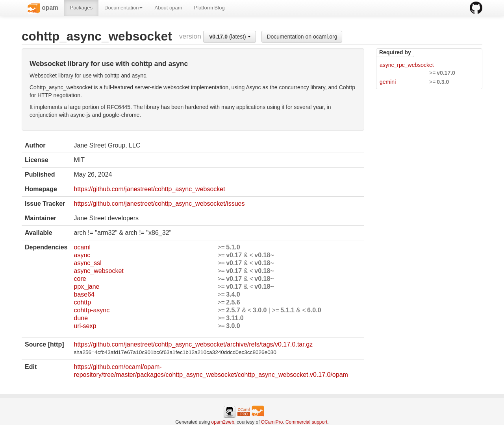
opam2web (223, 422)
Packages (81, 8)
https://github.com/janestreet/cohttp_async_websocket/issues (159, 204)
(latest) (230, 37)
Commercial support (306, 422)
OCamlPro (272, 422)
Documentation (123, 8)
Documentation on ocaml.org (302, 37)
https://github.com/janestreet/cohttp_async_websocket (149, 189)
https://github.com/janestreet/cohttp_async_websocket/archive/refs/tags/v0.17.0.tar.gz (193, 344)
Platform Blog (209, 8)
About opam (168, 8)
